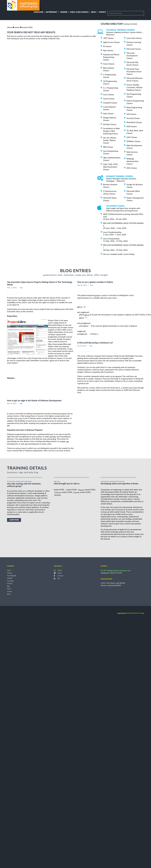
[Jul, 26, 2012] (82, 346)
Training (64, 12)
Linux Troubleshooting (112, 232)
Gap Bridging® (12, 576)
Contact (102, 12)
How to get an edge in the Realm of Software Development (34, 401)
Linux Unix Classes (134, 38)
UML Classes (132, 137)
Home (10, 27)
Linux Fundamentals (111, 239)
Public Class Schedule (79, 12)
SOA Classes (132, 126)
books (17, 27)
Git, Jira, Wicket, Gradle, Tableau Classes (110, 140)
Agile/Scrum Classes (111, 42)
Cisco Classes (109, 94)
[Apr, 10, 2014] (12, 403)
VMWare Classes (134, 141)
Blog (8, 586)
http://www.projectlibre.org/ (60, 344)
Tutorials (10, 584)
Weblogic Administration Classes (133, 161)
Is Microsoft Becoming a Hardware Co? (95, 343)
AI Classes (107, 46)
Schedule (10, 578)
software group (128, 613)
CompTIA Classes (110, 103)
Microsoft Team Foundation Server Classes (134, 71)
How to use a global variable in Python (95, 282)
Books (9, 594)
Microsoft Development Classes (132, 56)
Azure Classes (109, 64)
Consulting (38, 12)
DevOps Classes (110, 124)
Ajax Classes (108, 50)
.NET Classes (108, 38)
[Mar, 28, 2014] (82, 285)
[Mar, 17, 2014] (12, 288)
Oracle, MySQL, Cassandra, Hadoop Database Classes (134, 87)
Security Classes (133, 118)
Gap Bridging (52, 12)
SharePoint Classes (134, 122)
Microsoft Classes (134, 49)
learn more (14, 520)
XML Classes (132, 168)
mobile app (64, 441)
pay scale (18, 418)
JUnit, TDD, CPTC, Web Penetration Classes (111, 167)
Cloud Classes (109, 99)
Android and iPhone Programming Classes (111, 57)
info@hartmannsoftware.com (119, 570)
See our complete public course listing (119, 254)
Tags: (21, 288)
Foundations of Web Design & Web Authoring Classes (111, 131)
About (94, 12)
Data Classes (108, 113)
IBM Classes (108, 147)
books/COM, (27, 27)
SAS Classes (131, 114)
